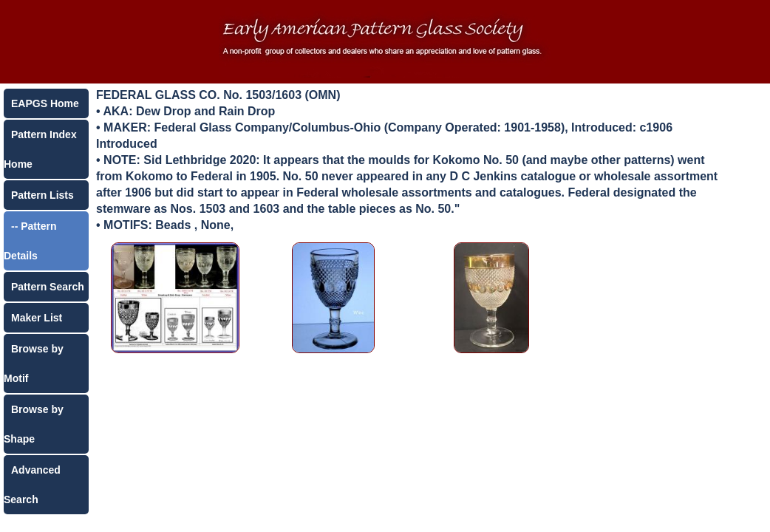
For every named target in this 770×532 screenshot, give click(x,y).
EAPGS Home (45, 103)
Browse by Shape (34, 424)
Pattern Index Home (40, 149)
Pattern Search (48, 287)
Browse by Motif (34, 364)
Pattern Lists (42, 195)
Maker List (37, 318)
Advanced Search (32, 485)
